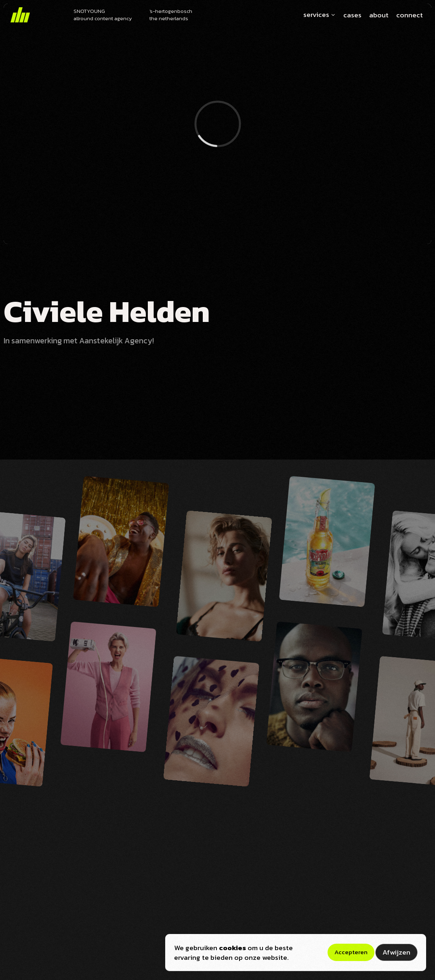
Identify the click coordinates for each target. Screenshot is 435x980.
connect (410, 15)
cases (352, 15)
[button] (317, 15)
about (379, 15)
